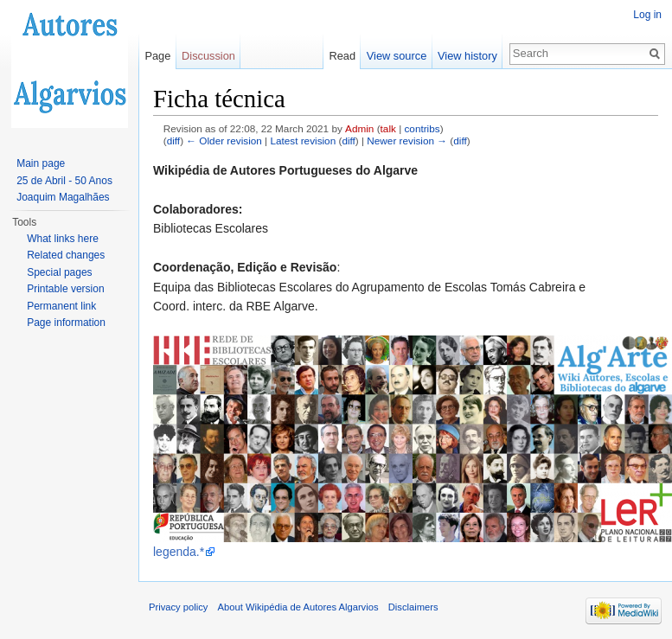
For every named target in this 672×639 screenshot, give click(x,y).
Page (157, 56)
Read (342, 56)
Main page (41, 163)
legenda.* (179, 552)
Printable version (65, 289)
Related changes (66, 255)
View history (467, 56)
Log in (647, 15)
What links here (63, 239)
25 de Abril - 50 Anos (64, 181)
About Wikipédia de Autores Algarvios (298, 607)
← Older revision (224, 141)
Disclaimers (413, 607)
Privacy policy (178, 607)
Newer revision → (407, 141)
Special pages (59, 272)
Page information (66, 323)
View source (397, 56)
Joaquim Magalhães (63, 197)
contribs (422, 128)
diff (173, 141)
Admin (359, 128)
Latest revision (303, 141)
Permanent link (61, 306)
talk (388, 128)
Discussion (208, 56)
